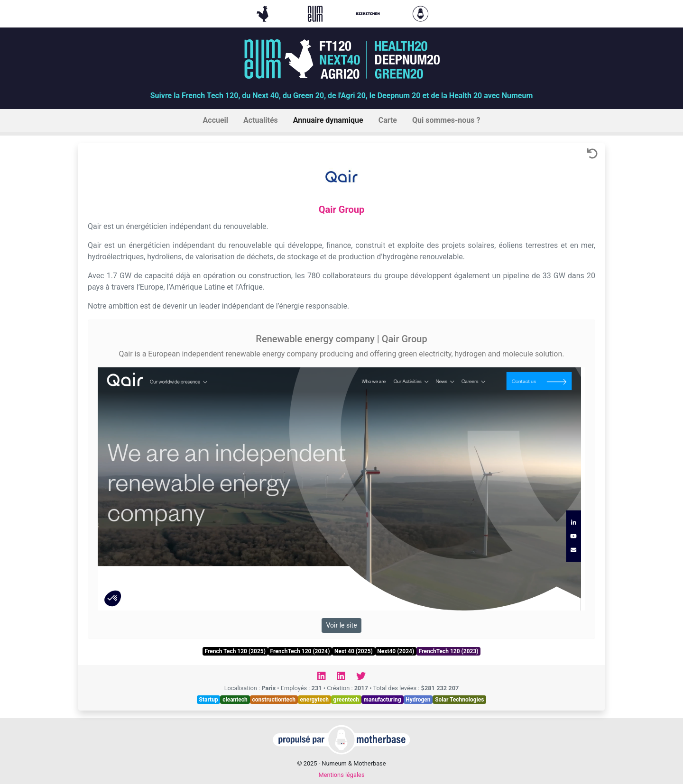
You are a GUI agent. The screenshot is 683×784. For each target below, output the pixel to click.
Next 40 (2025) (354, 651)
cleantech (235, 700)
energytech (314, 700)
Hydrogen (418, 700)
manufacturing (383, 700)
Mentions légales (341, 775)
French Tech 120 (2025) (235, 651)
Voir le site (341, 625)
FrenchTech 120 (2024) (300, 651)
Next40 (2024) (396, 651)
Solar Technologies (459, 700)
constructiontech (274, 700)
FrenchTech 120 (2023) (449, 651)
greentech (346, 700)
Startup (209, 700)
